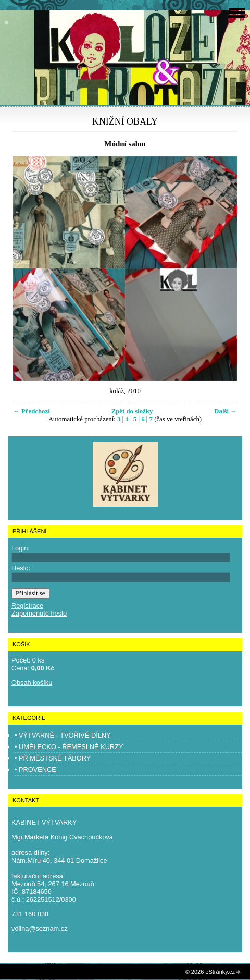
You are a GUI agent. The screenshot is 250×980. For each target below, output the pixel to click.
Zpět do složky (132, 411)
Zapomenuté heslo (39, 613)
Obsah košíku (32, 683)
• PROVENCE (35, 770)
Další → (226, 411)
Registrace (27, 605)
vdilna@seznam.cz (40, 929)
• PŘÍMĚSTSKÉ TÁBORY (53, 758)
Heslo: (21, 568)
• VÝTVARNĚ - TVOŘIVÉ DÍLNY (63, 735)
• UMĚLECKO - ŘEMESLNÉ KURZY (69, 747)
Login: (21, 548)
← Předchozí (32, 411)
